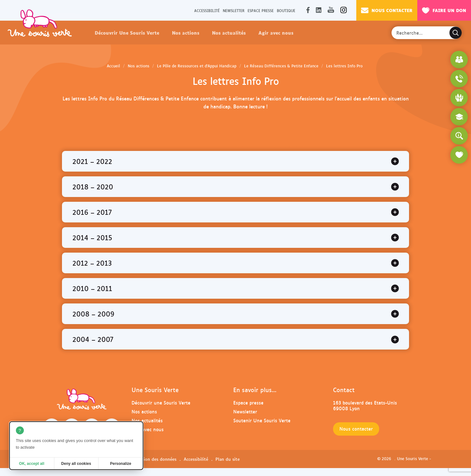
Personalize (121, 464)
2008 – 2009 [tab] (93, 314)
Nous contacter (387, 10)
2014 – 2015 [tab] (92, 237)
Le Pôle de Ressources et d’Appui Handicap (197, 66)
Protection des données (153, 459)
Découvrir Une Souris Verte (127, 32)
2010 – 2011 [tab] (92, 288)
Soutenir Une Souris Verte (262, 420)
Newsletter (234, 10)
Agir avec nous (276, 32)
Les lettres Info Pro (344, 66)
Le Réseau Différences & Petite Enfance (281, 66)
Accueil (113, 66)
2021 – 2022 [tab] (92, 161)
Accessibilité (207, 10)
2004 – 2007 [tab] (93, 339)
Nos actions (186, 32)
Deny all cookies (76, 464)
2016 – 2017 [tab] (92, 212)
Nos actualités (229, 32)
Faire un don (444, 10)
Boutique (286, 10)
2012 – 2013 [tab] (92, 263)
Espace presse (261, 10)
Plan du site (228, 459)
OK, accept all (32, 464)
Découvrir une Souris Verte (161, 402)
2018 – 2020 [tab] (93, 187)
